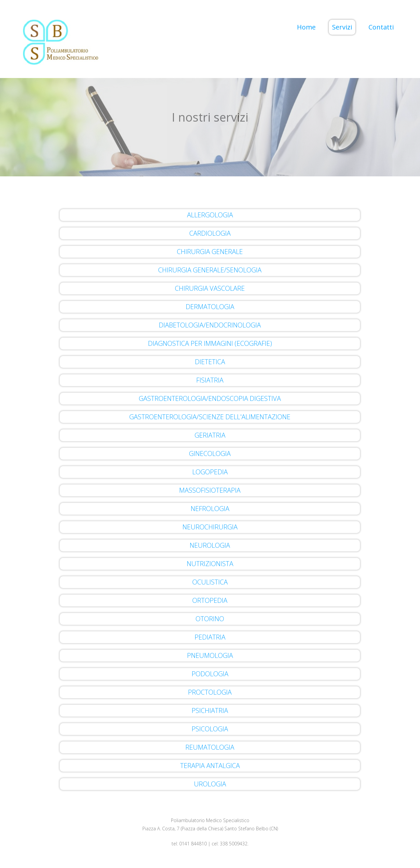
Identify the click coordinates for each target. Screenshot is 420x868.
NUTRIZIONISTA (210, 564)
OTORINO (210, 619)
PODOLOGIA (210, 674)
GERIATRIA (210, 435)
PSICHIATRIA (210, 710)
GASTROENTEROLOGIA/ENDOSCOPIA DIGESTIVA (210, 398)
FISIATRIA (210, 380)
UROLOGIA (210, 784)
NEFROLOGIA (210, 509)
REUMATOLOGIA (210, 747)
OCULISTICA (210, 582)
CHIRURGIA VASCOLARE (210, 288)
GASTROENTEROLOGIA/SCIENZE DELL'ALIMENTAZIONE (210, 417)
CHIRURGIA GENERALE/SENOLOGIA (210, 270)
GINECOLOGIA (210, 454)
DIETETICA (210, 362)
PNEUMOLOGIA (210, 655)
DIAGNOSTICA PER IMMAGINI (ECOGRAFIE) (210, 343)
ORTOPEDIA (210, 600)
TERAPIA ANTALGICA (210, 766)
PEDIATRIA (210, 637)
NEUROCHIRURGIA (210, 527)
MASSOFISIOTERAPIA (210, 490)
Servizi (342, 27)
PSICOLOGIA (210, 729)
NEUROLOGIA (210, 545)
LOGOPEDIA (210, 472)
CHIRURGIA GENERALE (210, 252)
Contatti (381, 27)
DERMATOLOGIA (210, 307)
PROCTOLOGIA (210, 692)
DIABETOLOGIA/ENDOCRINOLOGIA (210, 325)
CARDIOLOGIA (210, 233)
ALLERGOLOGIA (210, 215)
